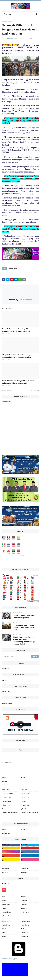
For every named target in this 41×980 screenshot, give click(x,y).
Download (25, 933)
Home (4, 777)
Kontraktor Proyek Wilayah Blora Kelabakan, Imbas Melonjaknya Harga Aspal (19, 382)
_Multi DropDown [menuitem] (8, 793)
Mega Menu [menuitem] (25, 805)
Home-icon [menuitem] (6, 790)
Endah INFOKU (7, 21)
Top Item (24, 872)
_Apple (4, 908)
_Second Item (7, 912)
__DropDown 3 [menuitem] (26, 797)
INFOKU (5, 680)
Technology (6, 904)
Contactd (24, 901)
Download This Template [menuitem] (30, 813)
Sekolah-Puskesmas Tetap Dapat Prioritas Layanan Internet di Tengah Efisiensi (18, 330)
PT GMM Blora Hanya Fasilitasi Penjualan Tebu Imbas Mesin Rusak (24, 627)
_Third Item (25, 912)
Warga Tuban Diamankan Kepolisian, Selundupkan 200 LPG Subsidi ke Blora (17, 356)
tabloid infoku (13, 38)
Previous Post (8, 391)
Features (5, 921)
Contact (5, 781)
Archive (24, 897)
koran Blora (6, 692)
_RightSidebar (26, 921)
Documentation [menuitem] (7, 809)
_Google (24, 904)
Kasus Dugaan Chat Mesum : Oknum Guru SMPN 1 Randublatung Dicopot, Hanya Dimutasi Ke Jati (24, 640)
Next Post (35, 391)
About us (5, 872)
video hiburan (7, 703)
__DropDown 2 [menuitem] (7, 797)
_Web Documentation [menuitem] (28, 809)
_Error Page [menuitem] (6, 805)
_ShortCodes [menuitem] (6, 801)
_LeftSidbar (6, 925)
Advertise (5, 869)
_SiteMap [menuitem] (24, 801)
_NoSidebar (25, 925)
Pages (4, 901)
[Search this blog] (16, 656)
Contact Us (6, 833)
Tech (23, 929)
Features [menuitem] (24, 790)
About (23, 777)
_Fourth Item (7, 916)
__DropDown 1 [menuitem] (26, 793)
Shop (4, 933)
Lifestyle (5, 929)
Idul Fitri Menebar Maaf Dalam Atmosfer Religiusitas (24, 616)
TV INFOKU (6, 669)
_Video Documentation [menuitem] (10, 813)
